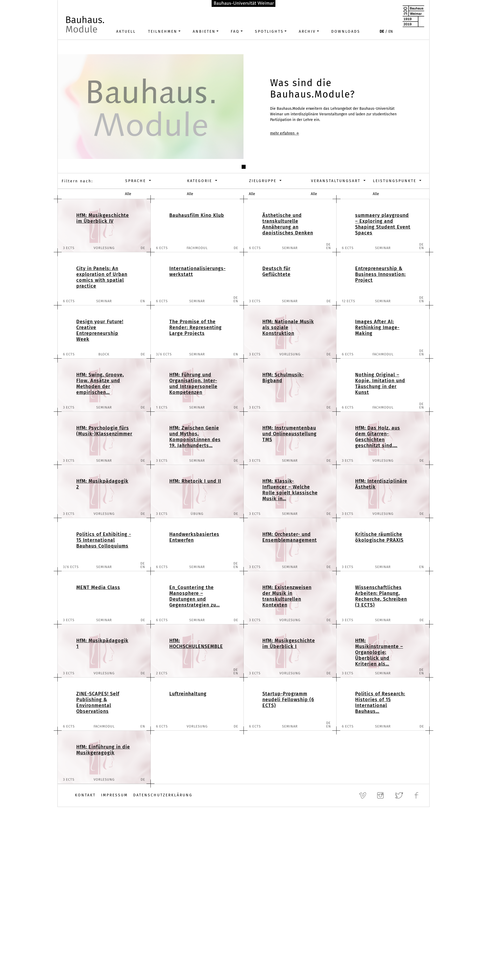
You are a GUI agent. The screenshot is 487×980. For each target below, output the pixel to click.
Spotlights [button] (269, 31)
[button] (244, 167)
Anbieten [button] (204, 31)
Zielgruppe (264, 181)
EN (391, 31)
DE (382, 31)
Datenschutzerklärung (163, 795)
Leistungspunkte (396, 181)
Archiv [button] (307, 31)
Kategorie (201, 181)
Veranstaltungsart (337, 181)
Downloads (346, 31)
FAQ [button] (235, 31)
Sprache (137, 181)
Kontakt (85, 795)
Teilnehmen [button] (163, 31)
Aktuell (126, 31)
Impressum (114, 795)
